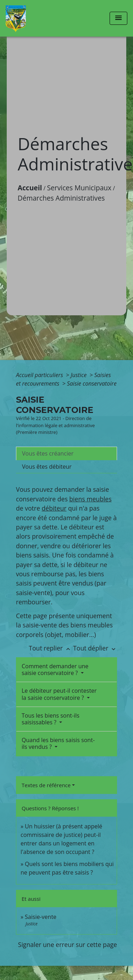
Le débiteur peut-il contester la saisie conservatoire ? (59, 694)
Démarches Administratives (61, 198)
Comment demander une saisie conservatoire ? (55, 669)
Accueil (30, 188)
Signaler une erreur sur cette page (68, 944)
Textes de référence (46, 785)
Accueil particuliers (40, 375)
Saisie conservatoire (92, 383)
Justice (79, 375)
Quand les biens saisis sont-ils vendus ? (58, 743)
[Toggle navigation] (118, 18)
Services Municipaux (79, 188)
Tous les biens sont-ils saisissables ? (51, 719)
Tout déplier (95, 648)
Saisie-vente (41, 917)
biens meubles (90, 499)
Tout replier (51, 648)
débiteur (54, 508)
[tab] (66, 453)
